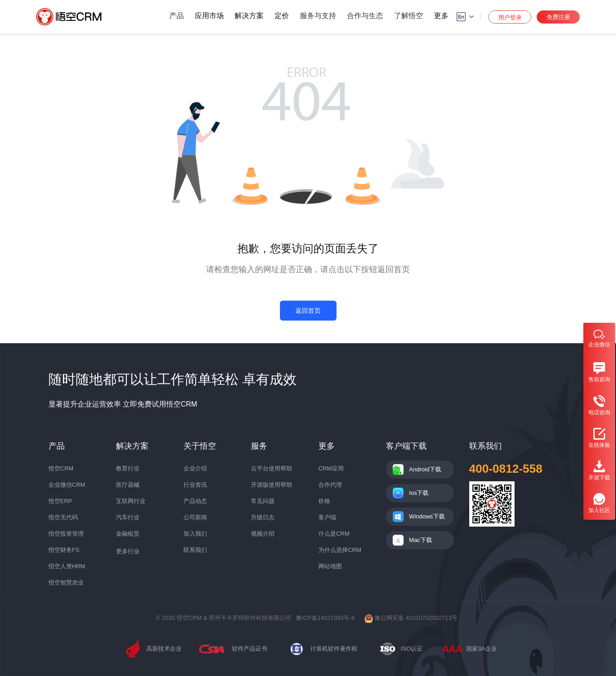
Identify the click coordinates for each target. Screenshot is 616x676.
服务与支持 (318, 16)
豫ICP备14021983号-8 (325, 618)
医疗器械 (128, 485)
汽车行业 (128, 517)
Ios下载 (419, 493)
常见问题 (263, 501)
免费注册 (558, 17)
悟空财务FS (64, 550)
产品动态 (195, 501)
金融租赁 (128, 534)
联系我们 (195, 550)
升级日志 (263, 517)
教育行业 (128, 468)
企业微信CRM (67, 485)
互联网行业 (131, 501)
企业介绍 (195, 468)
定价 (282, 16)
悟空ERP (60, 501)
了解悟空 (409, 16)
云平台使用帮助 (272, 468)
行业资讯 (195, 485)
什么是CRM (334, 534)
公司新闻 (195, 517)
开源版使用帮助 (272, 485)
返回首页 (308, 311)
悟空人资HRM (67, 566)
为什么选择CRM (340, 550)
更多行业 (128, 551)
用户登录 (510, 17)
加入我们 (195, 534)
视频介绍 (263, 534)
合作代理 (330, 485)
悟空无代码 (63, 517)
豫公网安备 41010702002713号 (411, 618)
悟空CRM (61, 468)
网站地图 (330, 566)
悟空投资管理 (66, 534)
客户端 (327, 517)
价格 (324, 501)
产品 (177, 16)
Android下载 (425, 469)
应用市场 (209, 16)
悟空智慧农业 (66, 583)
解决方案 (249, 16)
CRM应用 (331, 468)
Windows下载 (427, 516)
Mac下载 (421, 540)
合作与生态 (365, 16)
